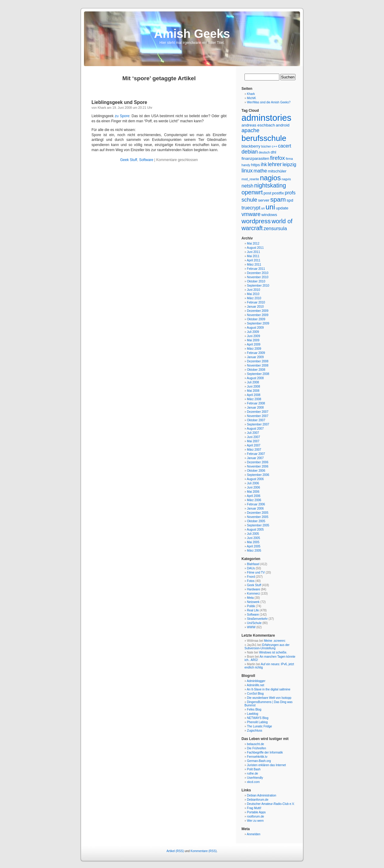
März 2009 (254, 349)
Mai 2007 (253, 441)
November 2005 (258, 517)
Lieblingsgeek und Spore (119, 102)
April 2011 (254, 260)
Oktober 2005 (256, 521)
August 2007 (255, 429)
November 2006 (258, 466)
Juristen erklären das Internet (266, 765)
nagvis (286, 179)
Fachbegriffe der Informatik (265, 752)
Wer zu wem (255, 821)
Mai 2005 (253, 542)
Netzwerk (253, 602)
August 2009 (255, 328)
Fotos (251, 581)
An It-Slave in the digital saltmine (269, 689)
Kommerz (253, 594)
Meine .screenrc (275, 641)
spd (290, 200)
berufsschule (264, 138)
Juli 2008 (253, 382)
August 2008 (255, 378)
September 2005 (258, 525)
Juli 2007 (253, 433)
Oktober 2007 (256, 420)
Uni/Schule (254, 623)
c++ (274, 146)
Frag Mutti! (254, 808)
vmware (251, 214)
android (283, 125)
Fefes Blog (254, 710)
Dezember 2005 (258, 513)
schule (249, 200)
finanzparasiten (255, 158)
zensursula (275, 228)
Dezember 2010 (258, 273)
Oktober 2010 (256, 281)
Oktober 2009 (256, 319)
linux (247, 171)
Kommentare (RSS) (204, 851)
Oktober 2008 (256, 370)
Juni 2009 (253, 336)
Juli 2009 (253, 332)
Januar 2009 (255, 357)
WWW (251, 627)
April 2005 (254, 546)
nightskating (270, 185)
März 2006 (254, 500)
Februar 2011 (256, 269)
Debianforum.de (258, 800)
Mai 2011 (253, 256)
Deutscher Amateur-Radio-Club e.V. (271, 804)
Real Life (253, 610)
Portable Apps (256, 812)
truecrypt (251, 208)
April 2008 (254, 395)
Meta (250, 598)
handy (246, 165)
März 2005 (254, 551)
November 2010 (258, 277)
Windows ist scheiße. (273, 652)
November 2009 (258, 315)
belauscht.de (255, 744)
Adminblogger (256, 681)
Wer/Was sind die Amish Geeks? (269, 102)
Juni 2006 (253, 487)
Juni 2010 (253, 290)
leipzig (289, 164)
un (263, 208)
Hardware (253, 589)
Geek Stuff (128, 160)
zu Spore (122, 116)
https (256, 165)
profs (290, 193)
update (282, 208)
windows (269, 215)
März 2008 (254, 399)
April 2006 (254, 496)
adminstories (266, 118)
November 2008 (258, 365)
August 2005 (255, 530)
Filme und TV (256, 573)
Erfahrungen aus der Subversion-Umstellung (267, 647)
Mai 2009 (253, 340)
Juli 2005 (253, 534)
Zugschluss (255, 731)
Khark (251, 94)
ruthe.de (252, 774)
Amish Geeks (192, 34)
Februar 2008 (256, 403)
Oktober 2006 (256, 471)
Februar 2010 (256, 302)
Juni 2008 (253, 387)
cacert (285, 146)
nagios (270, 178)
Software (146, 160)
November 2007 (258, 416)
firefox (277, 158)
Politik (251, 606)
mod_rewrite (250, 179)
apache (250, 130)
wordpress (256, 221)
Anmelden (254, 834)
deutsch (264, 152)
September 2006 (258, 475)
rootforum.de (255, 816)
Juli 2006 (253, 483)
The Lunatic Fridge (259, 726)
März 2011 (254, 265)
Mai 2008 (253, 391)
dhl (273, 152)
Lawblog (252, 714)
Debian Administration (261, 795)
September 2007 (258, 424)
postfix (278, 193)
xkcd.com (253, 782)
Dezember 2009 (258, 311)
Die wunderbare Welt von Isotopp (269, 698)
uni (270, 207)
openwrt (252, 192)
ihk (264, 164)
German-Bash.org (259, 761)
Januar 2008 (255, 408)
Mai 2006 (253, 492)
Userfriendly (255, 778)
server (264, 200)
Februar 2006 (256, 504)
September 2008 (258, 374)
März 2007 (254, 450)
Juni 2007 (253, 437)
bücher (266, 146)
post (267, 193)
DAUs (251, 568)
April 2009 (254, 344)
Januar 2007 (255, 458)
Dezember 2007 (258, 412)
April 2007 (254, 445)
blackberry (251, 146)
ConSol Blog (255, 694)
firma (289, 159)
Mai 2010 (253, 294)
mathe (260, 171)
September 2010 (258, 286)
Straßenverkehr (257, 619)
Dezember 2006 (258, 462)
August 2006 (255, 479)
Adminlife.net (256, 685)
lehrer (275, 164)
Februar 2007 (256, 454)
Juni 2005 (253, 538)
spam (278, 199)
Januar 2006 (255, 509)
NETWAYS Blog (258, 718)
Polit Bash (254, 769)
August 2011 (255, 248)
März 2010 (254, 298)
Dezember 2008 (258, 361)
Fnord (251, 577)
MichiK (251, 98)
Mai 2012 (253, 244)
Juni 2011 (253, 252)
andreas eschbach (258, 125)
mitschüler (277, 171)
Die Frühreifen (256, 748)
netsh (247, 186)
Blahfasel (253, 564)
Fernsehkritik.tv (257, 757)
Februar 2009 (256, 353)
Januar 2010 (255, 307)
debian (250, 152)
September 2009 (258, 323)
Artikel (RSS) (175, 851)
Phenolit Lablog (257, 722)
